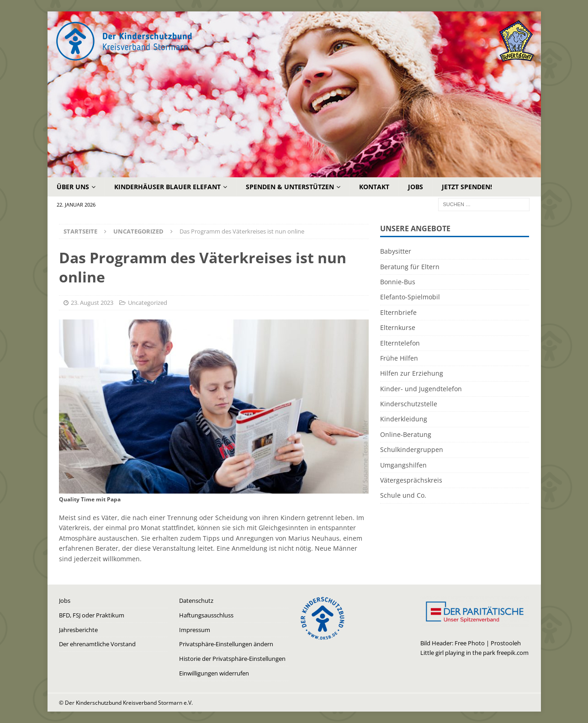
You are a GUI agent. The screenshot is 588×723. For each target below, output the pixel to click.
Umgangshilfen (403, 465)
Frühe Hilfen (399, 358)
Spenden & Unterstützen (290, 187)
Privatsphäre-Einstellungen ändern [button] (226, 644)
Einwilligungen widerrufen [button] (214, 673)
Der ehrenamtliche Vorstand (97, 644)
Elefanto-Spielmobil (410, 297)
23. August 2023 (92, 303)
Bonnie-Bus (398, 282)
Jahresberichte (78, 630)
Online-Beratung (406, 434)
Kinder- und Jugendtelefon (421, 389)
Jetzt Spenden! (467, 187)
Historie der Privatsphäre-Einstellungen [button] (232, 659)
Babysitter (396, 251)
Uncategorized (148, 303)
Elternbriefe (398, 312)
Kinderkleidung (404, 419)
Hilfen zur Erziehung (412, 373)
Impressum (195, 630)
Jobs (416, 187)
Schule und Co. (403, 495)
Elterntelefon (400, 343)
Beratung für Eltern (410, 267)
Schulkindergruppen (412, 449)
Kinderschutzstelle (409, 404)
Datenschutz (196, 601)
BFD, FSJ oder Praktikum (92, 615)
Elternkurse (398, 327)
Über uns (73, 187)
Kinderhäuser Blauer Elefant (167, 187)
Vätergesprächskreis (411, 480)
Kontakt (374, 187)
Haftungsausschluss (206, 615)
